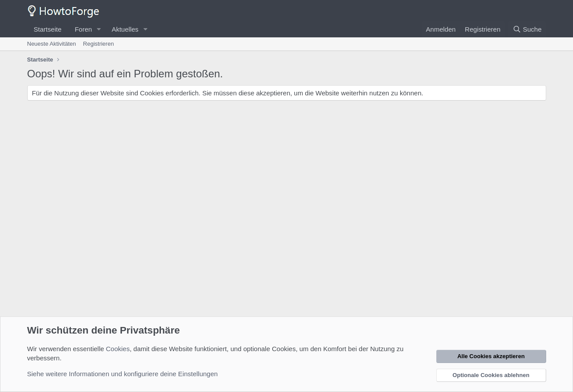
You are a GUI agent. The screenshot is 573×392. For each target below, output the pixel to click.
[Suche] (527, 29)
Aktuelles (125, 29)
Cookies (118, 349)
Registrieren (99, 44)
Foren (83, 29)
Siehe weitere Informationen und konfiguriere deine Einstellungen (123, 374)
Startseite (48, 29)
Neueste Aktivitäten (52, 44)
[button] (99, 29)
